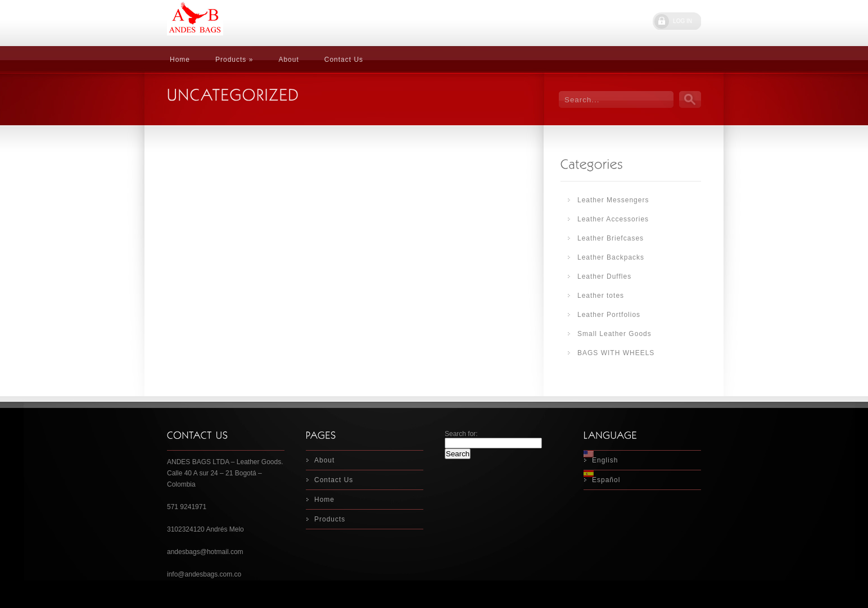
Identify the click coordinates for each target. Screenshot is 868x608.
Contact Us (344, 60)
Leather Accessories (613, 219)
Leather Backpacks (611, 257)
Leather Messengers (613, 200)
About (288, 60)
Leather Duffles (604, 276)
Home (180, 60)
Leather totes (601, 296)
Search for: (461, 434)
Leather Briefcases (611, 238)
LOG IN (682, 21)
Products (330, 519)
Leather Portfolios (609, 315)
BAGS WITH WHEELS (616, 353)
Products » (234, 60)
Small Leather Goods (614, 334)
